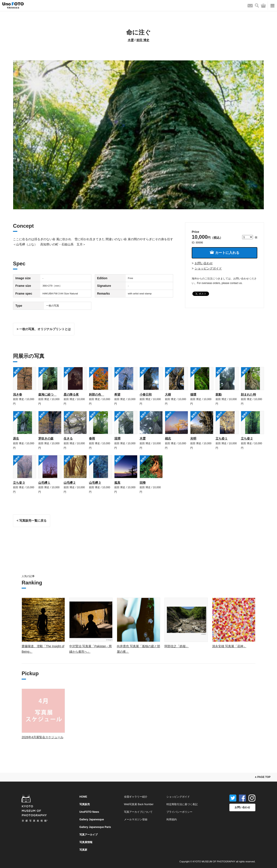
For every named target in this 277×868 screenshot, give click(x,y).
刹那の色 (97, 394)
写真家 (83, 850)
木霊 (131, 40)
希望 (117, 394)
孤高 (117, 483)
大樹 (168, 394)
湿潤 (117, 438)
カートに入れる (224, 252)
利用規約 (172, 819)
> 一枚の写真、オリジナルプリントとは (44, 329)
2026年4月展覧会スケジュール (43, 737)
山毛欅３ (95, 483)
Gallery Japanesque (92, 819)
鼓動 (219, 394)
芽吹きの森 (46, 438)
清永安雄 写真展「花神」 (229, 646)
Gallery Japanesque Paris (95, 827)
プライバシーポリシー (179, 812)
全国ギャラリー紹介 (136, 797)
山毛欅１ (44, 483)
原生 (16, 438)
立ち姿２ (247, 438)
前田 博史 (143, 40)
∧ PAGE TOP (263, 777)
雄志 (168, 438)
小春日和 (146, 394)
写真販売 (85, 804)
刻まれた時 (248, 394)
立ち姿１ (222, 438)
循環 (193, 394)
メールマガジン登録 (136, 819)
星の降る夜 (71, 394)
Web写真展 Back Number (139, 804)
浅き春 (18, 394)
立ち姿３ (19, 483)
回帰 (143, 483)
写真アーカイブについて (138, 812)
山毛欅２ (70, 483)
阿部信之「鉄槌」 (177, 646)
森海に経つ (47, 394)
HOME (83, 797)
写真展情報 (86, 842)
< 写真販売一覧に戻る (32, 521)
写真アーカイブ (89, 835)
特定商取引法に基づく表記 (182, 804)
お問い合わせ (204, 263)
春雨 (92, 438)
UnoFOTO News (89, 812)
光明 (193, 438)
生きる (68, 438)
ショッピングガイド (208, 268)
